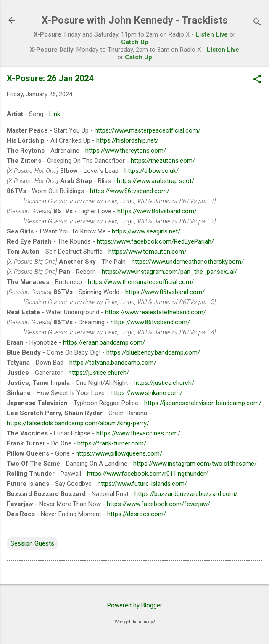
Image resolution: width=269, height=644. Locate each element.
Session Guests (32, 543)
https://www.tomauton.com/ (148, 252)
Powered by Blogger (135, 605)
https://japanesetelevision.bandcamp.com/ (203, 403)
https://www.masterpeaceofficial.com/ (148, 130)
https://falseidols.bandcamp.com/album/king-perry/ (78, 423)
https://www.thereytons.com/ (126, 151)
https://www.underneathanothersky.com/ (188, 262)
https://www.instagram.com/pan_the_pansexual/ (169, 272)
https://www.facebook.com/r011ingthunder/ (148, 474)
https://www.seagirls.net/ (146, 231)
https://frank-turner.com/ (112, 443)
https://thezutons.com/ (163, 161)
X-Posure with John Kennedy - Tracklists (135, 20)
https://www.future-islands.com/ (142, 484)
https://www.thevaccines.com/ (138, 433)
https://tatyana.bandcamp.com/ (113, 363)
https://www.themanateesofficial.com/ (141, 282)
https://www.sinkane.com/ (146, 393)
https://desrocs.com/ (137, 514)
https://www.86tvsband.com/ (130, 191)
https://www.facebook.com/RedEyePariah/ (155, 241)
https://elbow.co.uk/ (152, 171)
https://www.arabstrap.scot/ (156, 181)
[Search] (257, 23)
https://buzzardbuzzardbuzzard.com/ (186, 494)
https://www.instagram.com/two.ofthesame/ (195, 464)
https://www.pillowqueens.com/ (119, 453)
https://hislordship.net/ (127, 140)
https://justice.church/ (99, 373)
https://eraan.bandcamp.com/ (104, 342)
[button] (257, 80)
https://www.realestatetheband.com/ (156, 312)
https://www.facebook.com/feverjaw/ (158, 504)
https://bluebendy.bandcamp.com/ (153, 352)
